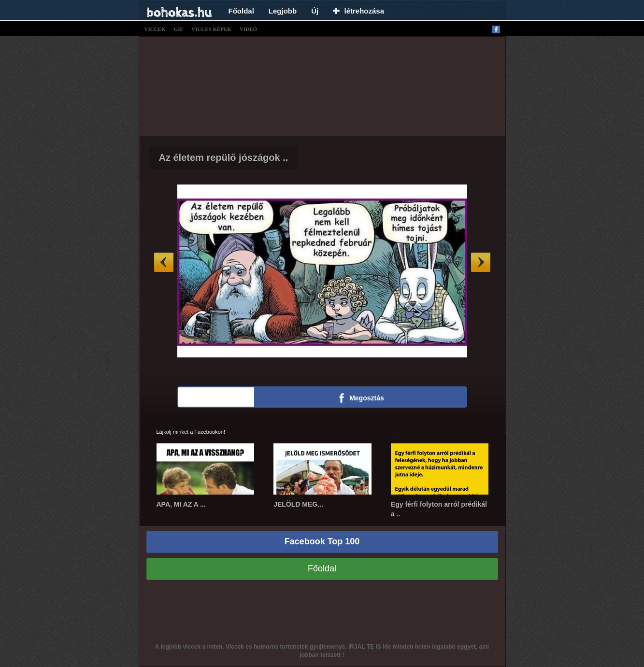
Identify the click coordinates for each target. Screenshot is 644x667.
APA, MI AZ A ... (181, 504)
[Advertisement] (322, 85)
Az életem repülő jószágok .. (224, 157)
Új (315, 11)
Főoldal (241, 11)
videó (248, 29)
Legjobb (283, 11)
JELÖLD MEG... (298, 504)
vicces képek (211, 29)
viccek (155, 29)
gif (179, 29)
